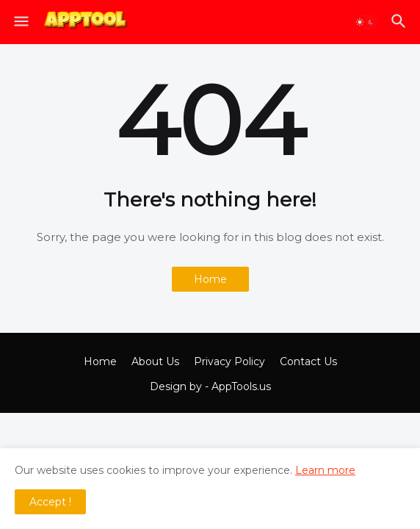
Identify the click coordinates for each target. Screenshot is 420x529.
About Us (155, 361)
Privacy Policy (229, 361)
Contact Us (308, 361)
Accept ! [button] (50, 502)
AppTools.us (241, 386)
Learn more (325, 470)
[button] (20, 22)
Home (210, 279)
